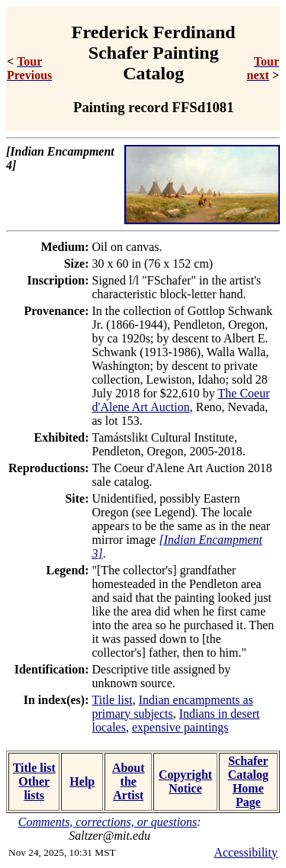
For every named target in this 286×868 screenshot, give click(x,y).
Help (82, 781)
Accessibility (246, 852)
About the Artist (129, 781)
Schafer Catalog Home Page (248, 781)
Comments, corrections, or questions (108, 822)
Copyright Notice (185, 781)
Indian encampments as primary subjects (173, 707)
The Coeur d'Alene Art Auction (181, 400)
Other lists (34, 788)
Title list (112, 700)
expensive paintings (180, 727)
